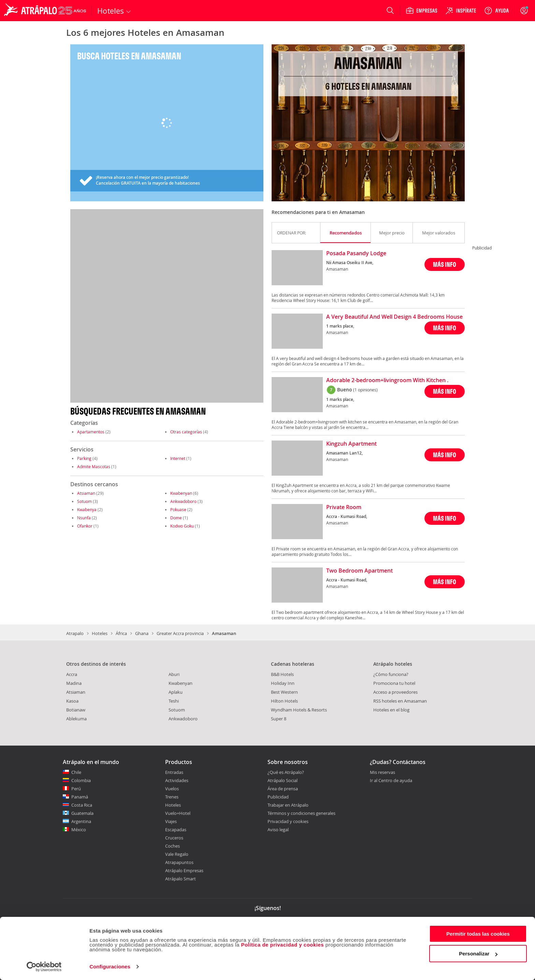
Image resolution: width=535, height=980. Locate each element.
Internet (178, 458)
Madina (74, 683)
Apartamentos (91, 432)
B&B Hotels (282, 674)
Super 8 (279, 719)
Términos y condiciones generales (301, 813)
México (79, 830)
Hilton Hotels (284, 701)
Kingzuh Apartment (351, 444)
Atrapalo (75, 633)
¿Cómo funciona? (391, 674)
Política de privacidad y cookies (282, 945)
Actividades (177, 780)
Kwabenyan (181, 493)
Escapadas (176, 830)
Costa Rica (82, 805)
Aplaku (176, 692)
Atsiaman (86, 493)
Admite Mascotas (94, 466)
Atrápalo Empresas (184, 870)
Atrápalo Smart (180, 879)
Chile (76, 772)
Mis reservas (382, 773)
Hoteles (100, 633)
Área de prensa (283, 789)
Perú (76, 789)
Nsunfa (84, 518)
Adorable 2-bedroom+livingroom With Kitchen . (387, 380)
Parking (84, 458)
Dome (176, 518)
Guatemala (82, 813)
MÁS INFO (445, 264)
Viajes (171, 821)
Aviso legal (278, 830)
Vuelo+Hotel (178, 813)
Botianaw (76, 710)
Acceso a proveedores (395, 692)
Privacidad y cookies (288, 821)
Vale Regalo (177, 854)
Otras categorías (186, 432)
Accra (72, 674)
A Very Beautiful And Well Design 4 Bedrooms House (394, 317)
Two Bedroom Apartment (359, 571)
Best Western (284, 692)
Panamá (80, 797)
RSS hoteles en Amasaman (400, 701)
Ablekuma (76, 719)
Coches (172, 846)
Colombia (81, 780)
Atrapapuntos (179, 862)
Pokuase (178, 509)
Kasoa (72, 701)
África (121, 633)
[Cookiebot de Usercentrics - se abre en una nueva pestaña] (44, 967)
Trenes (172, 797)
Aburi (174, 674)
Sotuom (84, 501)
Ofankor (85, 526)
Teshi (174, 701)
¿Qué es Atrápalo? (286, 772)
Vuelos (172, 789)
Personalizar (478, 954)
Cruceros (174, 838)
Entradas (174, 772)
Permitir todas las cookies (478, 934)
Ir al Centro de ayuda (391, 781)
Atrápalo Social (283, 780)
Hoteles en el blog (391, 710)
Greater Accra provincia (180, 633)
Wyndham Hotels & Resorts (299, 710)
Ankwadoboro (183, 501)
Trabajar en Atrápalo (288, 805)
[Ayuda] (496, 11)
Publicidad (278, 797)
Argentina (81, 821)
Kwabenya (87, 509)
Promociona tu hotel (394, 683)
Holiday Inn (283, 683)
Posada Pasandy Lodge (356, 254)
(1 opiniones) (365, 390)
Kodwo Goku (182, 526)
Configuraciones (110, 967)
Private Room (344, 507)
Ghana (142, 633)
